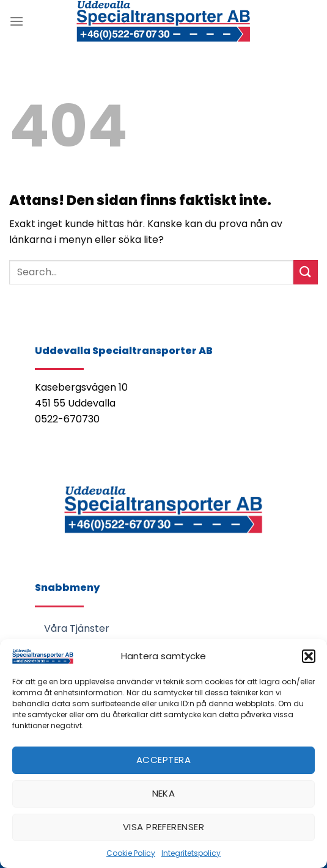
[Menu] (17, 21)
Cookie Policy (131, 853)
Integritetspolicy (191, 853)
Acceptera (163, 760)
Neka (164, 793)
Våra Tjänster (77, 628)
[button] (309, 656)
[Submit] (306, 272)
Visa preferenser (163, 827)
